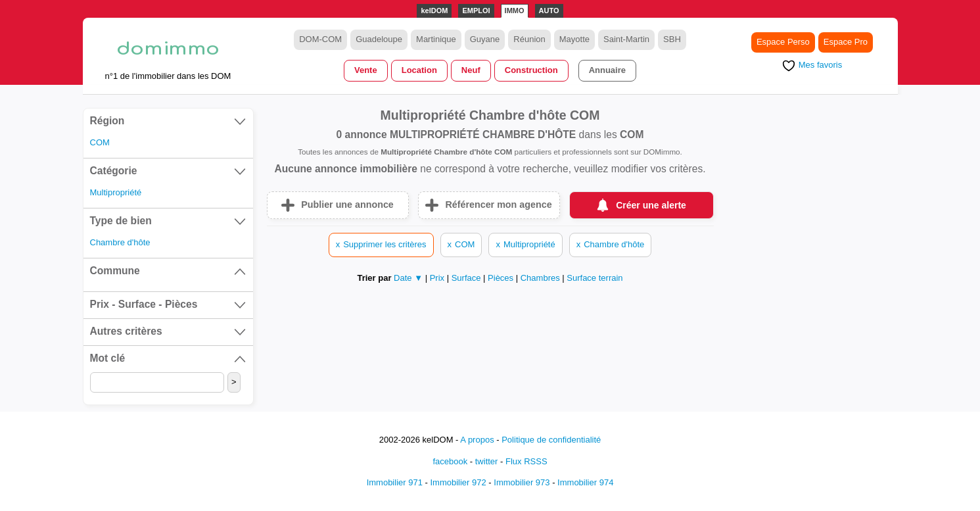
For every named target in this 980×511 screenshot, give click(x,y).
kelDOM (434, 11)
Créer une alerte (651, 205)
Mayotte (574, 39)
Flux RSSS (526, 461)
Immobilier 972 (458, 482)
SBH (672, 39)
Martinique (436, 39)
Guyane (485, 39)
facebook (450, 461)
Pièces (502, 278)
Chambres (542, 278)
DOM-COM (320, 39)
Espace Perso (783, 42)
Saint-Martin (626, 39)
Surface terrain (595, 278)
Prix (438, 278)
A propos (477, 440)
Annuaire (607, 70)
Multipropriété (116, 192)
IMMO (515, 11)
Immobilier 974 (585, 482)
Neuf (471, 70)
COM (100, 142)
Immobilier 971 (395, 482)
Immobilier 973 (522, 482)
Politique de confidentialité (551, 440)
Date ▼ (408, 278)
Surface (467, 278)
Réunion (529, 39)
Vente (366, 70)
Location (419, 70)
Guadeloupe (379, 39)
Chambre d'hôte (120, 242)
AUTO (549, 11)
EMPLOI (476, 11)
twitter (487, 461)
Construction (531, 70)
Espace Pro (846, 42)
